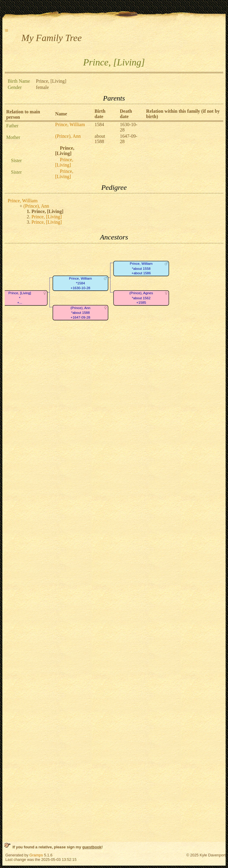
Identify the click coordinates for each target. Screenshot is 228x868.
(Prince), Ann (68, 136)
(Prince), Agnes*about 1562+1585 (141, 298)
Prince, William (70, 124)
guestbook (92, 847)
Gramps (36, 855)
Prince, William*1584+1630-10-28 (81, 283)
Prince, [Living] (64, 162)
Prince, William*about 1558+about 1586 (141, 268)
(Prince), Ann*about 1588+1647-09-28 (80, 313)
